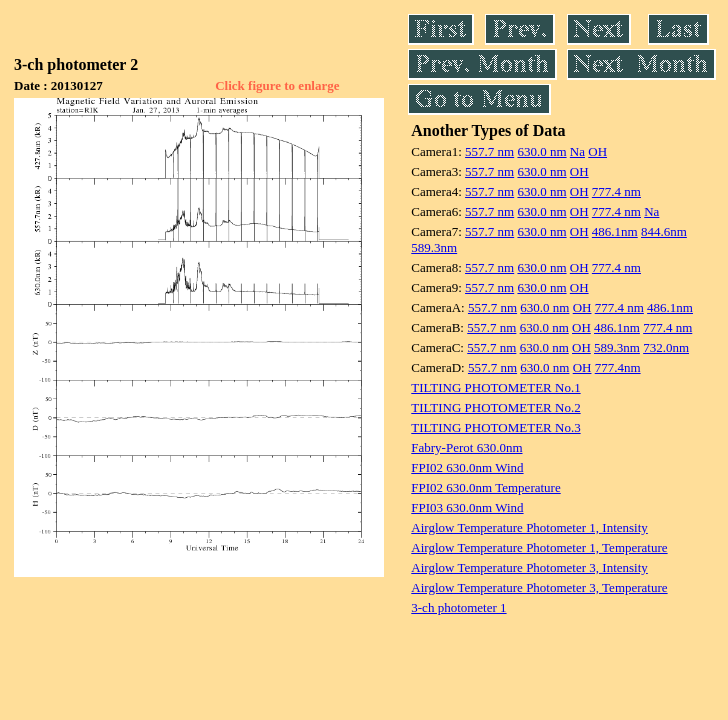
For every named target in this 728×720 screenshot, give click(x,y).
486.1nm (615, 231)
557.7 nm (489, 151)
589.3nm (434, 247)
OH (597, 151)
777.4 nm (616, 191)
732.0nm (666, 347)
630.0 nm (541, 151)
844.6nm (664, 231)
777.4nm (618, 367)
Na (577, 151)
